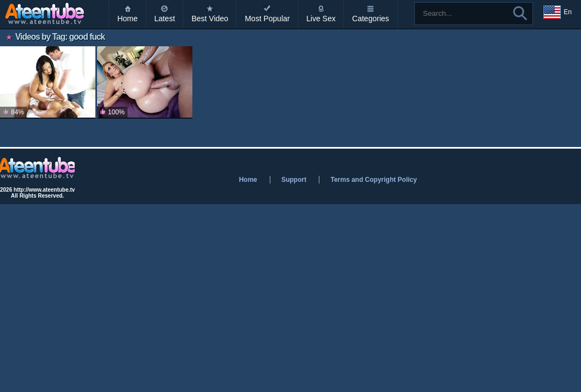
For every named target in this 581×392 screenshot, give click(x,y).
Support (294, 180)
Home (127, 19)
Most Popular (267, 19)
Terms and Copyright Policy (373, 180)
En (558, 13)
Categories (371, 19)
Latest (165, 19)
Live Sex (321, 19)
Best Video (210, 19)
